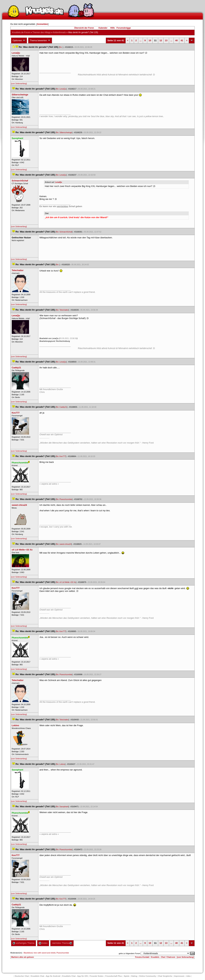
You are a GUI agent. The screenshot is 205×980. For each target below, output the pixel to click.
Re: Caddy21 (62, 407)
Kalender (103, 28)
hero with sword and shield (45, 953)
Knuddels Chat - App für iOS (75, 976)
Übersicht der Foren (84, 28)
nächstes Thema (62, 943)
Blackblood (28, 953)
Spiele (127, 976)
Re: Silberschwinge (64, 132)
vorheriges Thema (24, 943)
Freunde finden (97, 976)
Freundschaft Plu (114, 976)
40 (176, 40)
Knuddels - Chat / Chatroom (163, 957)
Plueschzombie (63, 953)
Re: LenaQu (61, 89)
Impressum (179, 976)
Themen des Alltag (42, 32)
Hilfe (113, 28)
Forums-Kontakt (142, 957)
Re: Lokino (61, 764)
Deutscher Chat (22, 976)
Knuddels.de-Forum (21, 32)
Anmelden (42, 24)
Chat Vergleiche (165, 976)
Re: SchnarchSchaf (64, 232)
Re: (61, 47)
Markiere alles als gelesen (23, 957)
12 (161, 40)
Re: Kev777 (61, 456)
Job (188, 976)
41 (182, 40)
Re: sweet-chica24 (64, 544)
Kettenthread (59, 32)
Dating (134, 976)
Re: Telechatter (62, 310)
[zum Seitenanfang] (19, 83)
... (141, 40)
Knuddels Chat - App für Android (46, 976)
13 (166, 40)
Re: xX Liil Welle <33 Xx (66, 582)
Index (43, 943)
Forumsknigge (124, 28)
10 (150, 40)
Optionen (19, 41)
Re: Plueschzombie (64, 499)
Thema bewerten (40, 41)
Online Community (148, 976)
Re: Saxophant (62, 807)
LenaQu (59, 182)
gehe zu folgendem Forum (129, 953)
